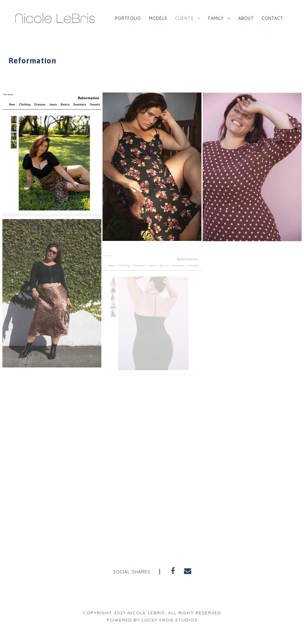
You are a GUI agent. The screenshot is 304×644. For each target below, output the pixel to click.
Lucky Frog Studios (170, 620)
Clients (181, 18)
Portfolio (123, 18)
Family (214, 18)
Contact (272, 18)
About (245, 18)
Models (154, 18)
